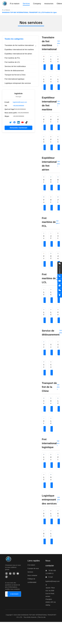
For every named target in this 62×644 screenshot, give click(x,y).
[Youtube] (18, 574)
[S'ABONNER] (14, 594)
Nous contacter (32, 575)
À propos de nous (33, 568)
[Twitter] (14, 574)
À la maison (31, 565)
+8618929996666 (18, 106)
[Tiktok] (6, 577)
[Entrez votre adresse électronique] (7, 594)
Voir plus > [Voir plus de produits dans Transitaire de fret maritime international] (59, 43)
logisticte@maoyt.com (20, 102)
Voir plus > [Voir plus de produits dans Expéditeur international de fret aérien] (59, 164)
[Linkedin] (10, 574)
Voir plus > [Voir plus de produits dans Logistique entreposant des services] (59, 500)
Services (30, 572)
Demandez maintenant (18, 128)
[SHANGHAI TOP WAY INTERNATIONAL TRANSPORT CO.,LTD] (8, 560)
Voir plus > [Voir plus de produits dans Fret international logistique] (58, 443)
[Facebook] (6, 574)
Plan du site (42, 617)
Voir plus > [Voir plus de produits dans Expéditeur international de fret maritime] (59, 104)
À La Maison (6, 10)
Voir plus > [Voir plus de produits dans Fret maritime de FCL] (58, 222)
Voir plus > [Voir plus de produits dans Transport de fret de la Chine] (58, 387)
